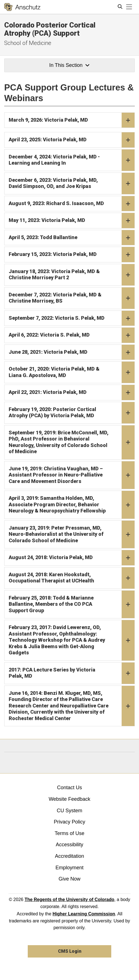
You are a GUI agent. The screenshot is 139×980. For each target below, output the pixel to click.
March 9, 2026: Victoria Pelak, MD (72, 120)
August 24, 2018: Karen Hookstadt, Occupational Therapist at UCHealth (72, 578)
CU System (69, 811)
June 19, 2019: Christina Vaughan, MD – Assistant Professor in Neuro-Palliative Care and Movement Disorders (72, 475)
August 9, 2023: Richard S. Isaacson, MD (72, 204)
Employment (69, 868)
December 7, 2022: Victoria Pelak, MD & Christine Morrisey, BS (72, 298)
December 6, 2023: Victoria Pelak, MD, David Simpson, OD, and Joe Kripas (72, 183)
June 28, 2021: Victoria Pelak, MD (72, 352)
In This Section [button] (69, 65)
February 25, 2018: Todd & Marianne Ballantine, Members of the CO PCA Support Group (72, 604)
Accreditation (69, 856)
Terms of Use (69, 833)
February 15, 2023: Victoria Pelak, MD (72, 255)
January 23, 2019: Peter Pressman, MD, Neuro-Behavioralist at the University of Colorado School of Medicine (72, 535)
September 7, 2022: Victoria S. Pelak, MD (72, 318)
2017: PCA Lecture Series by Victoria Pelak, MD (72, 673)
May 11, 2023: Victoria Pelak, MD (72, 221)
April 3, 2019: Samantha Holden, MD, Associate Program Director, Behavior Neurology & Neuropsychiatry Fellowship (72, 505)
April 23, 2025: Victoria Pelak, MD (72, 140)
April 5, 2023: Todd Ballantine (72, 238)
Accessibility (69, 845)
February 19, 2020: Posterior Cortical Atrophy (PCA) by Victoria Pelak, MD (72, 413)
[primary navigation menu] (129, 7)
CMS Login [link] (70, 951)
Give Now (69, 879)
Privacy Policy (69, 822)
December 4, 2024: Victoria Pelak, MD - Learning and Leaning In (72, 160)
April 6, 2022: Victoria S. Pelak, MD (72, 335)
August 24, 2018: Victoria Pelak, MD (72, 558)
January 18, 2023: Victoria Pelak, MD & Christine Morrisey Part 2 (72, 275)
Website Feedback (70, 799)
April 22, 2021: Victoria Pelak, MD (72, 393)
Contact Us (69, 788)
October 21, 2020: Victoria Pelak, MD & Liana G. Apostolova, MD (72, 372)
